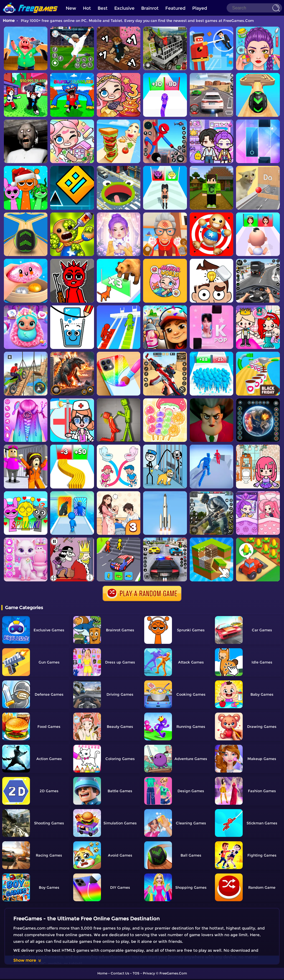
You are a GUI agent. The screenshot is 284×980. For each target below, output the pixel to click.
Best (103, 8)
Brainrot (150, 8)
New (71, 8)
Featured (175, 8)
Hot (87, 8)
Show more (28, 960)
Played (200, 8)
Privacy (149, 973)
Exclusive (124, 8)
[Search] (254, 8)
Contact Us (120, 973)
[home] (31, 2)
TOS (136, 973)
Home (9, 21)
